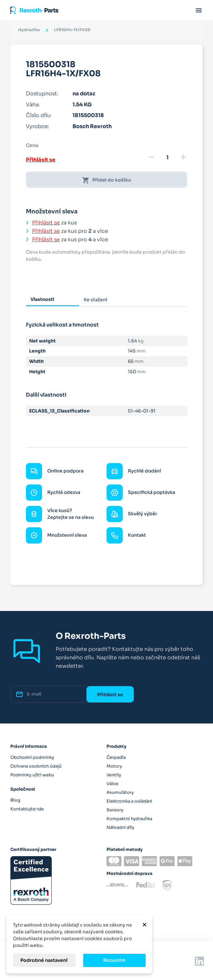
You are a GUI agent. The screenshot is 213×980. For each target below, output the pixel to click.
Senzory (115, 810)
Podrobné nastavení (44, 960)
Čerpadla (116, 757)
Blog (15, 800)
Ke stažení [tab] (95, 300)
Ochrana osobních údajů (36, 766)
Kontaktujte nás (27, 809)
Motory (114, 766)
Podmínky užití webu (32, 775)
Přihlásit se (41, 160)
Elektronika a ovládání (129, 801)
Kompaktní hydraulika (129, 819)
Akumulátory (120, 792)
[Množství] (167, 158)
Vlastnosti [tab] (42, 299)
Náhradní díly (120, 827)
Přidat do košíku (106, 180)
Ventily (114, 775)
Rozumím (114, 960)
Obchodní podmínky (32, 757)
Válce (112, 784)
